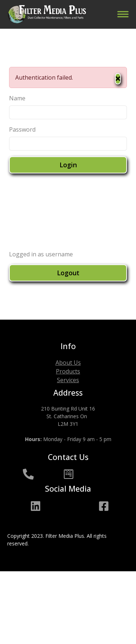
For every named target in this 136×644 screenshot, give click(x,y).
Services (68, 380)
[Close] (118, 79)
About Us (68, 363)
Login (68, 165)
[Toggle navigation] (123, 14)
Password (22, 129)
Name (17, 98)
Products (68, 371)
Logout (68, 273)
